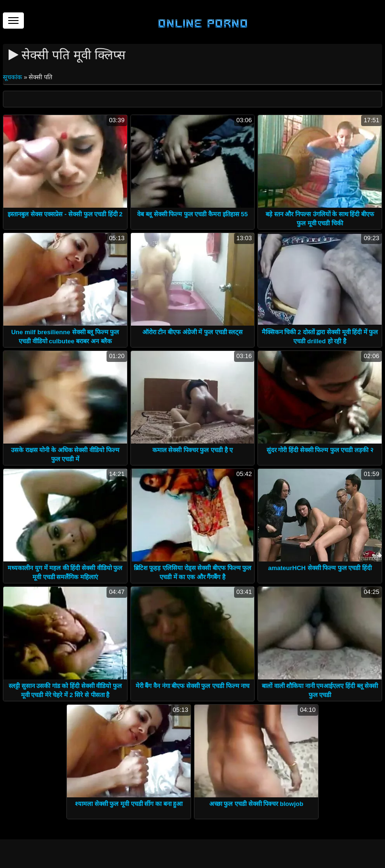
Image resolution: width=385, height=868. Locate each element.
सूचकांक (13, 77)
